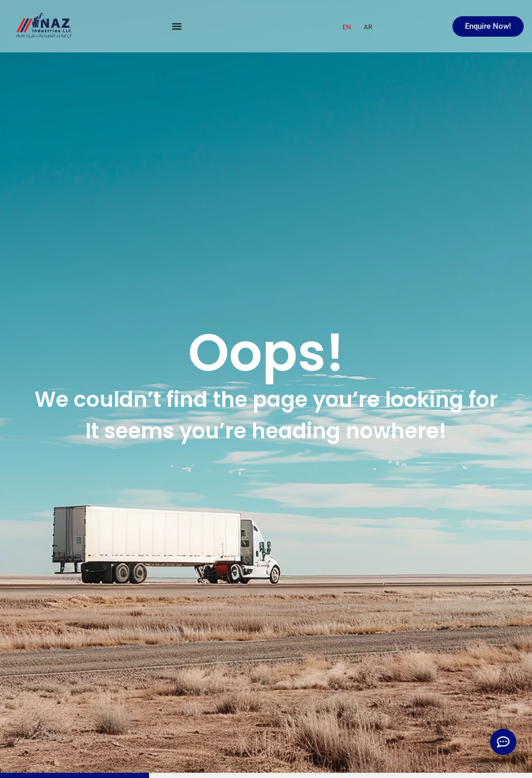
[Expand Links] (503, 742)
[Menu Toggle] (177, 26)
